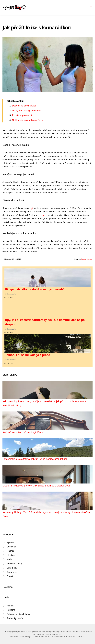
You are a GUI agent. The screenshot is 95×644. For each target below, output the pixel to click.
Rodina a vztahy (87, 259)
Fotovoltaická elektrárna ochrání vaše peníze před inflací (35, 459)
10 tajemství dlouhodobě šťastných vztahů (35, 289)
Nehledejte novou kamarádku (27, 120)
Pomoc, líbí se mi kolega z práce (27, 355)
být (31, 208)
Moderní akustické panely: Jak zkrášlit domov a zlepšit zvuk (36, 486)
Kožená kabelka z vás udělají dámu (23, 432)
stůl (42, 215)
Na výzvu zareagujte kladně (27, 110)
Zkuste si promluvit (22, 115)
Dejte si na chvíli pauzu (24, 106)
